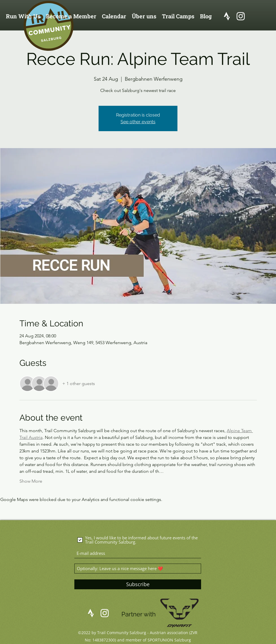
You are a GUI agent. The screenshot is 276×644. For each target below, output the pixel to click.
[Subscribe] (138, 584)
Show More (31, 481)
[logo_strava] (227, 16)
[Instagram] (241, 16)
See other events (138, 122)
